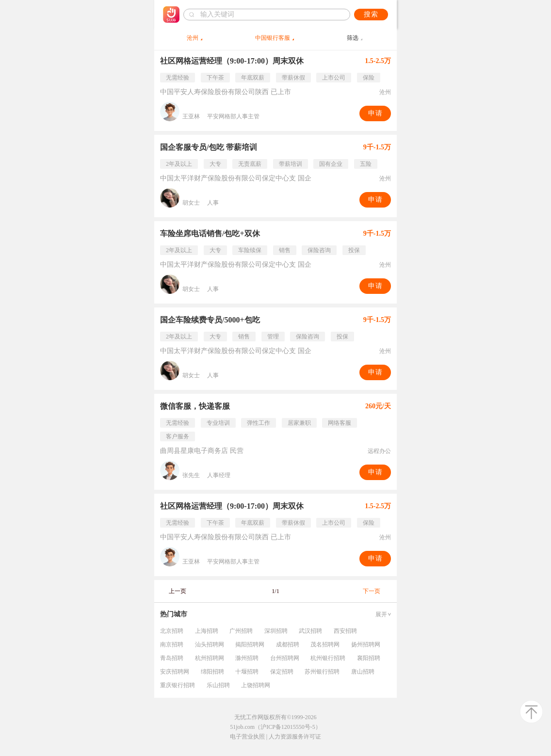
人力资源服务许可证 (295, 737)
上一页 (178, 591)
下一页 (372, 591)
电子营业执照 (247, 737)
